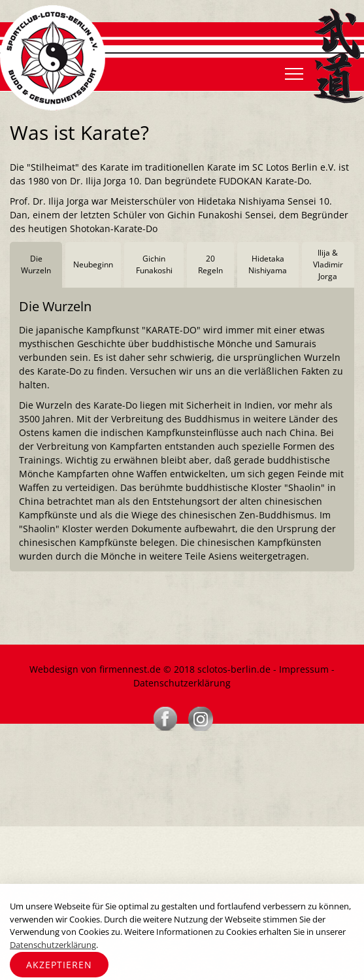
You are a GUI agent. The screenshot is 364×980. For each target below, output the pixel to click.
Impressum (304, 669)
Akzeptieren (59, 965)
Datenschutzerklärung (182, 683)
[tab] (36, 265)
